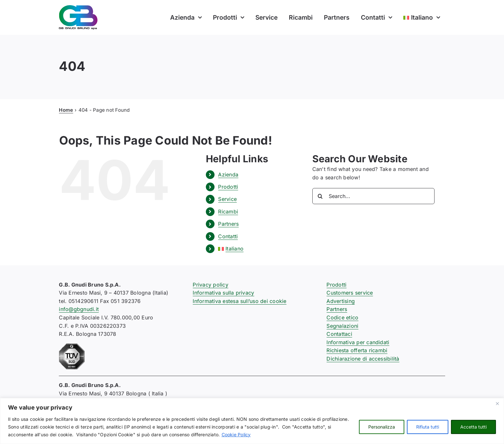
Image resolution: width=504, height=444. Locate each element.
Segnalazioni (342, 326)
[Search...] (373, 196)
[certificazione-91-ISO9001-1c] (72, 346)
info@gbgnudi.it (79, 309)
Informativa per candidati (358, 342)
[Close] (497, 403)
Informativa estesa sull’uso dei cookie (239, 301)
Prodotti (228, 187)
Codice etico (342, 317)
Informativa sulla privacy (223, 293)
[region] (252, 421)
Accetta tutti (473, 427)
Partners (228, 224)
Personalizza (382, 427)
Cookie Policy (236, 435)
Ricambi (228, 212)
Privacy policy (210, 285)
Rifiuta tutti (428, 427)
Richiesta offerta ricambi (357, 350)
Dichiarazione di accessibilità (363, 359)
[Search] (320, 196)
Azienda (228, 175)
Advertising (341, 301)
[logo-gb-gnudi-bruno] (78, 8)
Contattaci (339, 334)
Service (227, 199)
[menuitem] (421, 18)
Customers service (350, 293)
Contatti (228, 236)
